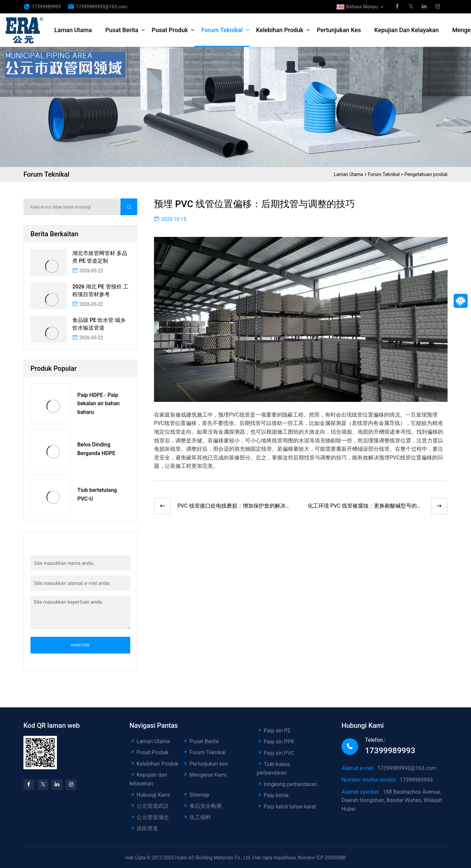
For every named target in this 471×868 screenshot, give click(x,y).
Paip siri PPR (276, 742)
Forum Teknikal (222, 30)
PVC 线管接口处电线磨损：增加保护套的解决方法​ (234, 506)
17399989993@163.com (102, 7)
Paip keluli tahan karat (287, 807)
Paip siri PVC (276, 753)
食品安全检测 (202, 806)
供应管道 (144, 828)
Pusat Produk (170, 30)
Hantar (80, 645)
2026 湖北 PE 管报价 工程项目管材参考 (100, 290)
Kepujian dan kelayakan (407, 30)
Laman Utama (73, 30)
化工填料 (197, 817)
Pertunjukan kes (339, 30)
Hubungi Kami (150, 795)
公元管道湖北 (149, 817)
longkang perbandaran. (288, 784)
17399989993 (46, 7)
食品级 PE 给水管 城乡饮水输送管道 (99, 324)
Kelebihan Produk (280, 30)
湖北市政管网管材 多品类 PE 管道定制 (100, 257)
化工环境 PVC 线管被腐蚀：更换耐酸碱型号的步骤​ (365, 506)
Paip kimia (273, 795)
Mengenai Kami (205, 775)
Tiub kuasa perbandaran (273, 768)
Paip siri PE (274, 731)
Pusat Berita (122, 30)
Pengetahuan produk (426, 174)
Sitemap (196, 795)
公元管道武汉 (149, 806)
